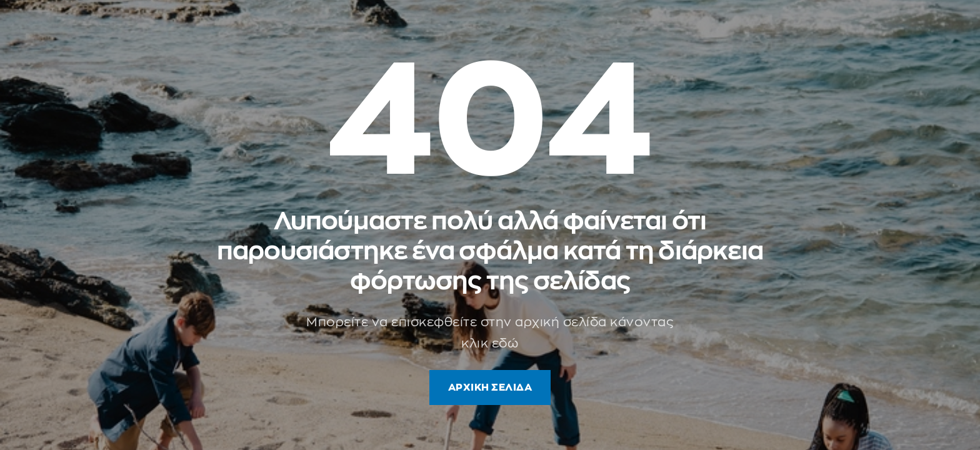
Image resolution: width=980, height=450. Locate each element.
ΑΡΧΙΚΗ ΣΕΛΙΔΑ (490, 387)
